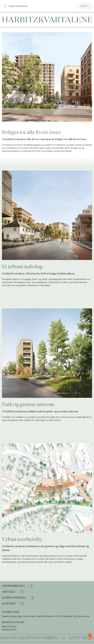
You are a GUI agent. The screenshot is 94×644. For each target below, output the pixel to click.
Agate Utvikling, (9, 616)
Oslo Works (79, 616)
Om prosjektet (18, 586)
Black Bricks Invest (27, 616)
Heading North (9, 629)
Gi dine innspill (18, 598)
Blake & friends (9, 626)
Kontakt (13, 604)
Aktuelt (13, 592)
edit (87, 616)
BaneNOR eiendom (46, 616)
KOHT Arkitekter (64, 616)
